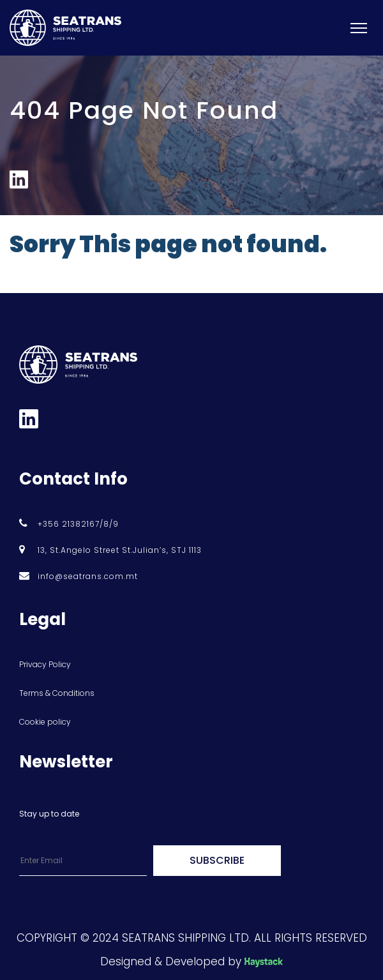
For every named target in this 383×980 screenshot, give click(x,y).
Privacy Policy (45, 664)
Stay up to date (49, 814)
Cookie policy (45, 722)
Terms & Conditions (57, 693)
